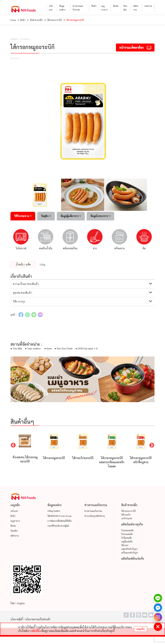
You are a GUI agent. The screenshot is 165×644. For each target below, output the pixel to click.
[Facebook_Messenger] (158, 608)
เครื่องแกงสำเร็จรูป (130, 553)
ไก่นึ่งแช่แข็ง (127, 538)
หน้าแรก (51, 8)
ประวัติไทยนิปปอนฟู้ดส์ (58, 526)
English (21, 603)
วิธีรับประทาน (23, 216)
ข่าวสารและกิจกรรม (78, 8)
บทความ (148, 6)
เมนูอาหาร (104, 8)
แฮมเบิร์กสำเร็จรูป (129, 549)
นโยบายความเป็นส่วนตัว (38, 619)
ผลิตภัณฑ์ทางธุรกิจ (132, 524)
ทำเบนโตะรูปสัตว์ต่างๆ (95, 516)
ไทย (13, 603)
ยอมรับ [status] (141, 629)
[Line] (158, 598)
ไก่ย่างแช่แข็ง (127, 534)
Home (13, 20)
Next (152, 445)
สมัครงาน (136, 8)
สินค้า (94, 6)
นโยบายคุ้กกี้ (17, 619)
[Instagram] (158, 617)
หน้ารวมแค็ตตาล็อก (135, 48)
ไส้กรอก (125, 545)
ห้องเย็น (125, 8)
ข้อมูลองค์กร (62, 8)
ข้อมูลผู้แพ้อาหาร (71, 216)
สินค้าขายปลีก (36, 20)
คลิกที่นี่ (35, 631)
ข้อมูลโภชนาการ (100, 216)
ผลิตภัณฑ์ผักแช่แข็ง (133, 558)
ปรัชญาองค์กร (54, 511)
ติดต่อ (116, 6)
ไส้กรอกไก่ (126, 515)
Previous (13, 445)
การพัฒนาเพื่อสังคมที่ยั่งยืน (59, 521)
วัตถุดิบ (46, 216)
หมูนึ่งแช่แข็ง (127, 541)
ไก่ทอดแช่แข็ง (127, 530)
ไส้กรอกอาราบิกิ (54, 20)
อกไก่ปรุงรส (127, 518)
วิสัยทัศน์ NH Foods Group (59, 516)
